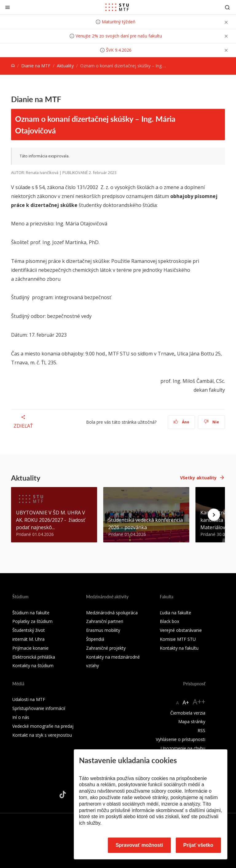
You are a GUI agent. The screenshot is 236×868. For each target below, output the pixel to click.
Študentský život (29, 630)
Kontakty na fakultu (179, 648)
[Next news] (214, 515)
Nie (212, 422)
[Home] (13, 66)
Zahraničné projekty (106, 648)
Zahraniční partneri (105, 621)
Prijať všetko (199, 845)
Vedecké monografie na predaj (43, 726)
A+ (186, 702)
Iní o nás (21, 717)
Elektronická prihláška (34, 657)
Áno (181, 422)
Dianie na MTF (36, 66)
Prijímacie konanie (30, 648)
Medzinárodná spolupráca (112, 613)
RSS (201, 730)
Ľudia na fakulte (175, 613)
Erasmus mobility (103, 630)
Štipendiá (95, 639)
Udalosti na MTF (29, 699)
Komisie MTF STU (178, 639)
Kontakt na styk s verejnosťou (42, 735)
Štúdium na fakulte (31, 613)
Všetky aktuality (198, 478)
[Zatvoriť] (8, 7)
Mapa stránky (192, 721)
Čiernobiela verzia (188, 713)
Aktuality (65, 66)
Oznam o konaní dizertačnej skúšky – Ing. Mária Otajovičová (95, 125)
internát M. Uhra (28, 639)
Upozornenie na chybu (183, 748)
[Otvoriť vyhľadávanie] (227, 7)
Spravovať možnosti (139, 845)
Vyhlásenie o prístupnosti (181, 739)
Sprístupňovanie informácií (39, 708)
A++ (199, 702)
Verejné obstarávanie (181, 630)
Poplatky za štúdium (32, 621)
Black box (169, 621)
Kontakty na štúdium (33, 666)
